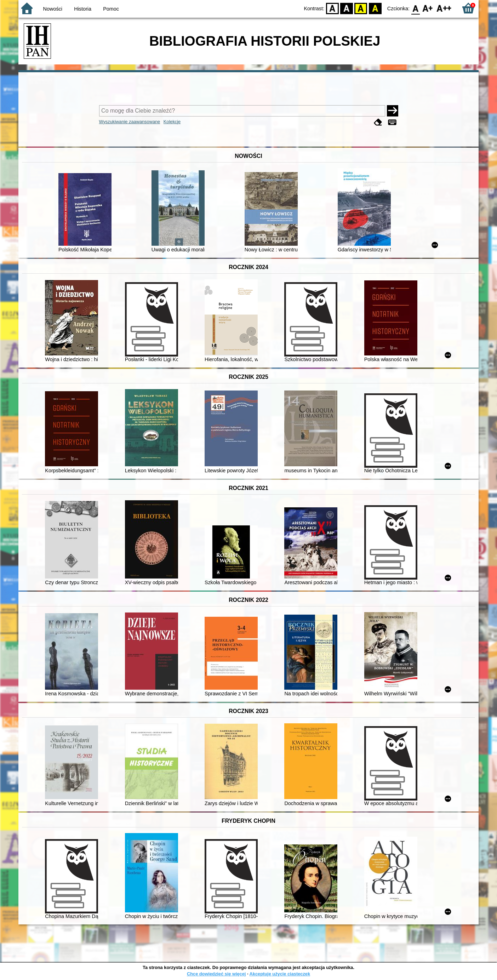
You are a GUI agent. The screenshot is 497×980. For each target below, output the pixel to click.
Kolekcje (172, 122)
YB (361, 8)
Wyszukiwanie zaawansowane (130, 122)
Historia (83, 9)
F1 (428, 8)
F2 (444, 8)
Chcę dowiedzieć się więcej (216, 974)
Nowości (53, 9)
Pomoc (111, 9)
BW (347, 8)
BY (375, 8)
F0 (415, 8)
